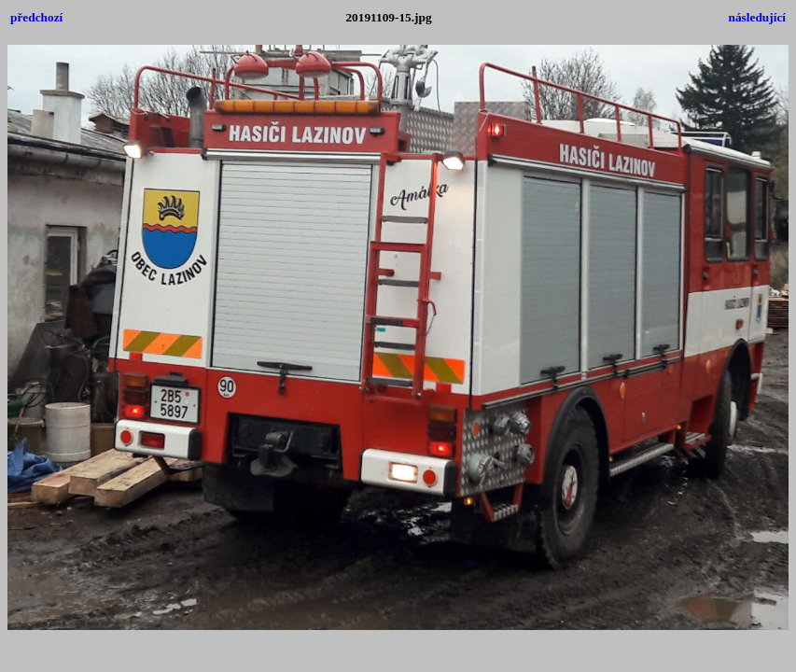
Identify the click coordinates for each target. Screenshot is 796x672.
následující (757, 17)
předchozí (36, 17)
